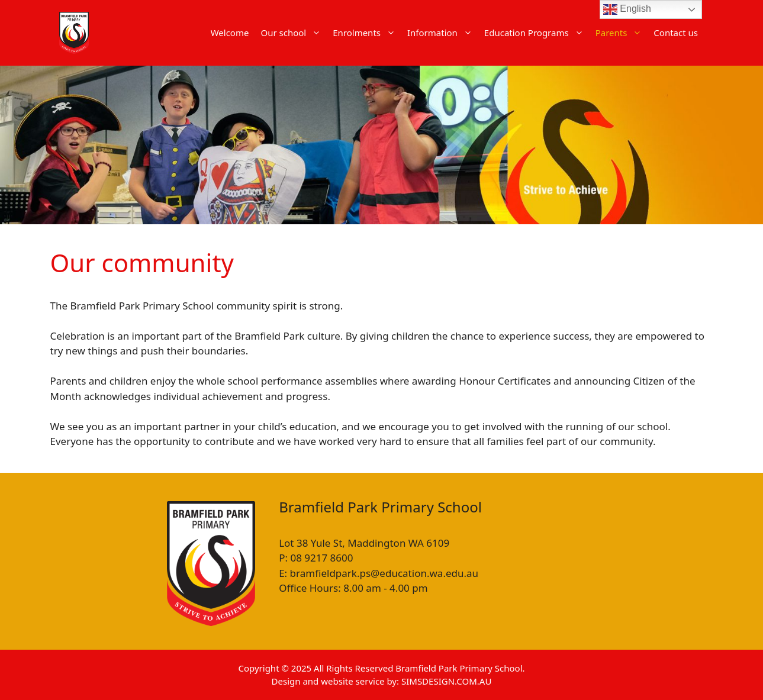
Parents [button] (622, 33)
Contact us (676, 33)
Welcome (230, 33)
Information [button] (443, 33)
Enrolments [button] (367, 33)
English (627, 9)
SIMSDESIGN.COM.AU (446, 681)
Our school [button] (294, 33)
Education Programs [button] (537, 33)
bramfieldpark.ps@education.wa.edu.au (384, 573)
